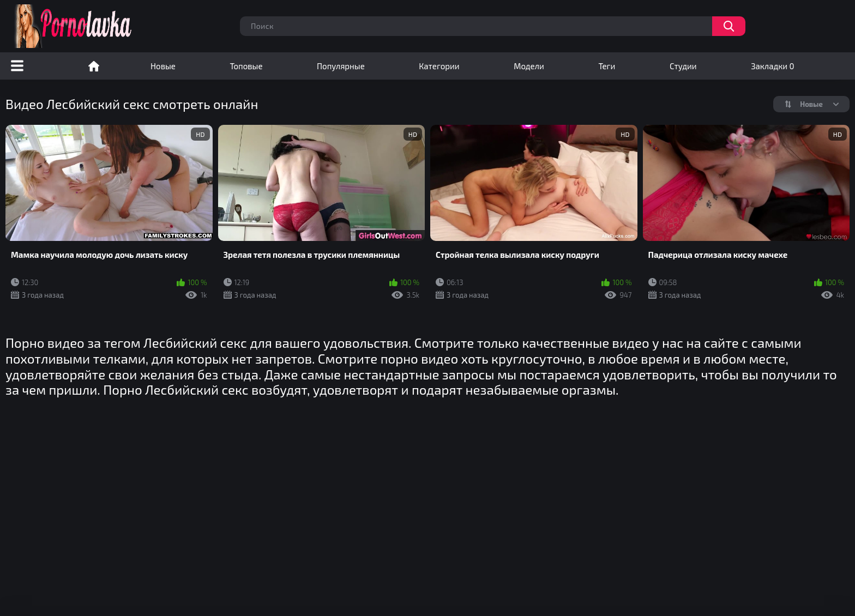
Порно (94, 66)
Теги (607, 66)
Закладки (772, 66)
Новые (163, 66)
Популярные (341, 66)
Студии (683, 66)
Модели (529, 66)
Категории (439, 66)
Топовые (246, 66)
